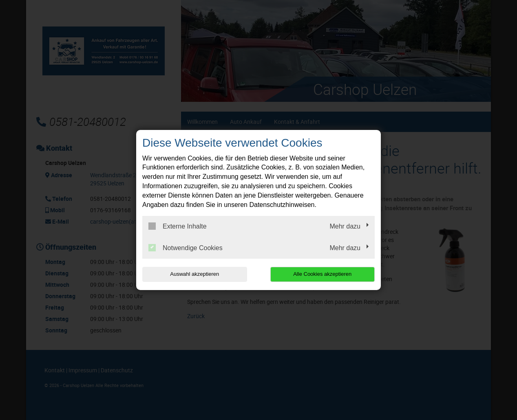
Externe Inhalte (178, 226)
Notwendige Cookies (186, 248)
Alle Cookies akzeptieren (322, 274)
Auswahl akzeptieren (194, 274)
